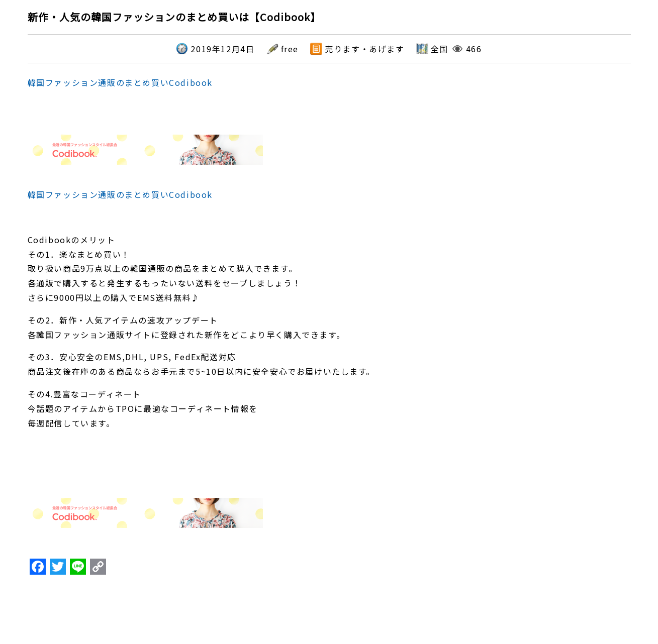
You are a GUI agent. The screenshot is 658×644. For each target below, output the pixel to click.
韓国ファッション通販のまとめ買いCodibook (120, 82)
